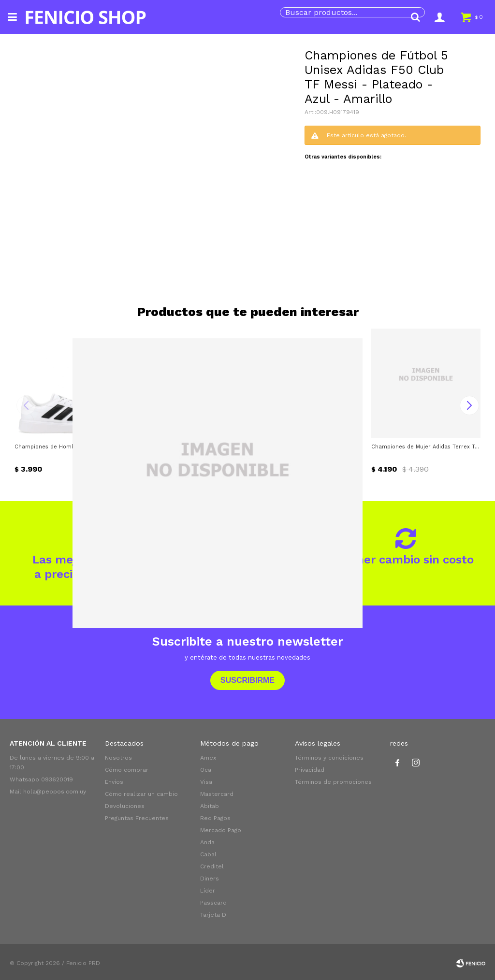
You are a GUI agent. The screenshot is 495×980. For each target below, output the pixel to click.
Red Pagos (215, 818)
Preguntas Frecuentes (137, 818)
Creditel (212, 866)
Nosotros (118, 758)
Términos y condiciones (329, 758)
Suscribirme (247, 680)
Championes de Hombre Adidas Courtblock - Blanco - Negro (69, 447)
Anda (207, 842)
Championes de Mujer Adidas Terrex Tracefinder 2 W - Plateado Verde (426, 447)
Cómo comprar (127, 770)
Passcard (213, 903)
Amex (208, 758)
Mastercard (217, 794)
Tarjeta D (213, 915)
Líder (208, 891)
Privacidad (310, 770)
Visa (206, 782)
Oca (206, 770)
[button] (415, 17)
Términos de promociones (333, 782)
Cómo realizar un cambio (141, 794)
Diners (210, 879)
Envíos (114, 782)
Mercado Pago (221, 830)
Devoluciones (125, 806)
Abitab (210, 806)
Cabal (208, 854)
